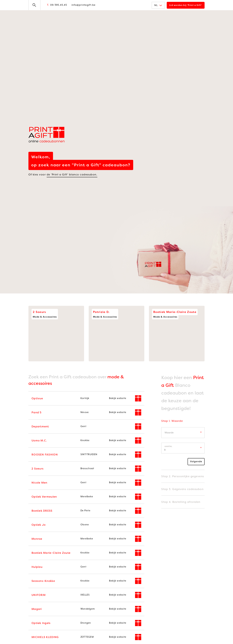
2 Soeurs (38, 469)
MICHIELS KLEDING (45, 637)
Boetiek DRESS (42, 511)
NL (158, 5)
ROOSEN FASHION (45, 455)
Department (40, 426)
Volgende (196, 461)
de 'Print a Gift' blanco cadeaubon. (72, 175)
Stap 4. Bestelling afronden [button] (181, 502)
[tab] (183, 423)
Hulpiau (37, 567)
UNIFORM (39, 595)
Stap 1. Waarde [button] (172, 421)
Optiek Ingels (41, 623)
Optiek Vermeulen (44, 497)
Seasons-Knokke (43, 581)
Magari (37, 609)
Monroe (37, 539)
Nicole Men (39, 483)
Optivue (37, 398)
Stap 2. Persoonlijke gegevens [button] (183, 476)
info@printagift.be (84, 5)
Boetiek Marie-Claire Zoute (51, 553)
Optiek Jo (39, 525)
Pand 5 (37, 412)
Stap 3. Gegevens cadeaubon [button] (182, 489)
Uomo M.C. (39, 440)
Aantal (168, 446)
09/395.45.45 (57, 5)
